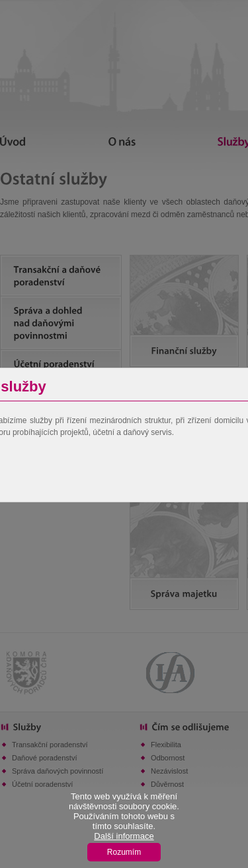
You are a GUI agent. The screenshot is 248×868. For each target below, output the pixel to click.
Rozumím (124, 852)
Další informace (124, 836)
